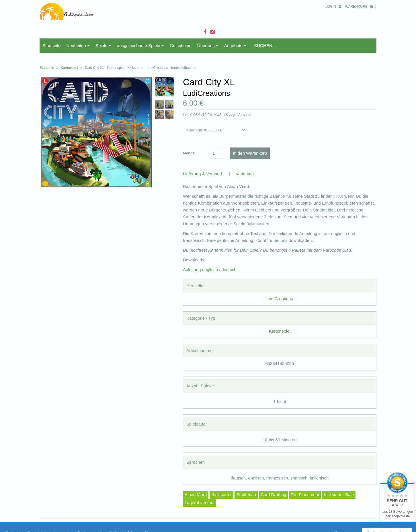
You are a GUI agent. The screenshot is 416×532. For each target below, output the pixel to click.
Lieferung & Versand (202, 174)
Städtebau (246, 495)
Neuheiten (78, 45)
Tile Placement (305, 495)
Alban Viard (196, 495)
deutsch (229, 270)
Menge (189, 153)
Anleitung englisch (200, 270)
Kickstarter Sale (339, 495)
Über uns (208, 45)
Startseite (51, 45)
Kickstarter (221, 495)
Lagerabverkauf (200, 503)
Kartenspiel (69, 68)
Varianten (245, 174)
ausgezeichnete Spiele (140, 45)
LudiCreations (280, 299)
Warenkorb (361, 7)
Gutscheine (181, 45)
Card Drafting (273, 495)
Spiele (103, 45)
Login (333, 7)
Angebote (235, 45)
